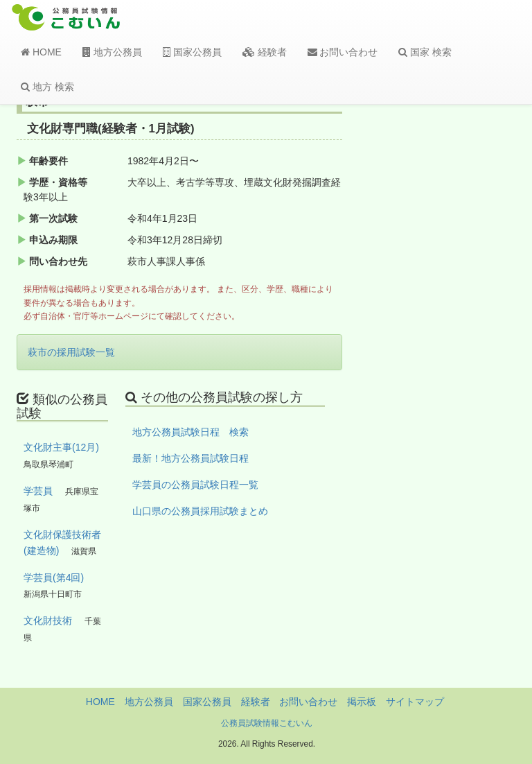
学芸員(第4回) (54, 578)
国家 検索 (425, 52)
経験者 (265, 52)
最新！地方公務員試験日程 (190, 458)
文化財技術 (48, 620)
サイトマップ (415, 702)
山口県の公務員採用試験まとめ (200, 511)
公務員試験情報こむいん (267, 723)
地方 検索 (47, 87)
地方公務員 (112, 52)
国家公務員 (192, 52)
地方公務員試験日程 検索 (190, 432)
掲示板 (362, 702)
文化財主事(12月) (61, 447)
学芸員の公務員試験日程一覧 (195, 485)
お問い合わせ (343, 52)
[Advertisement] (461, 321)
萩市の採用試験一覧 (71, 352)
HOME (41, 52)
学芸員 (38, 491)
